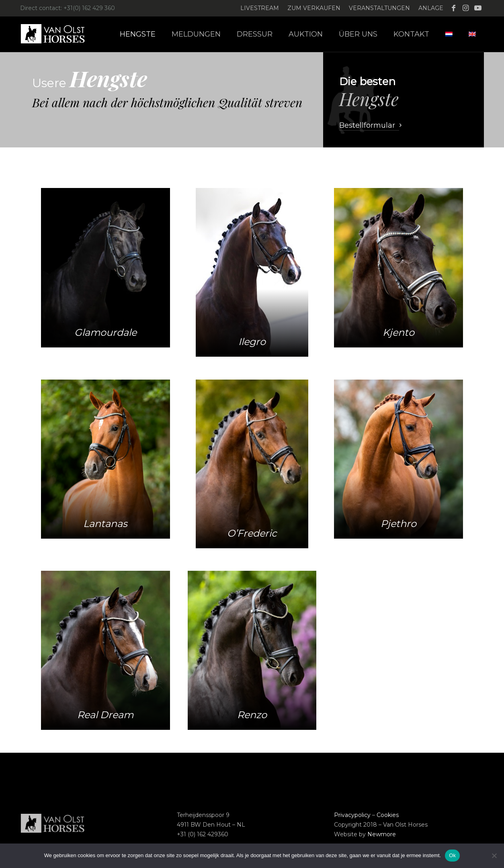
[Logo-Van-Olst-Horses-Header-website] (58, 34)
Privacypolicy (352, 815)
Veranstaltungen (379, 8)
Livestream (260, 8)
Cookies (388, 815)
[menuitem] (260, 8)
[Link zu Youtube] (478, 8)
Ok (452, 855)
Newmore (382, 834)
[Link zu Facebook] (454, 8)
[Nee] (494, 856)
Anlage (431, 8)
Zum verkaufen (314, 8)
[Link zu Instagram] (466, 8)
